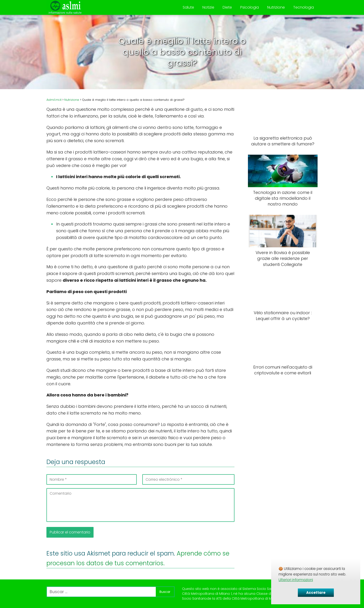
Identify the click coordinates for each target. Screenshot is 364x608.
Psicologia (250, 7)
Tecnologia (304, 7)
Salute (188, 7)
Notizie (208, 7)
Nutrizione (276, 7)
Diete (227, 7)
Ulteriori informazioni (296, 580)
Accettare (316, 593)
